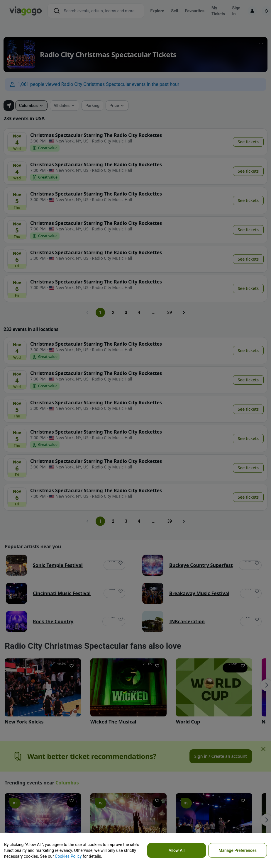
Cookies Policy (68, 856)
